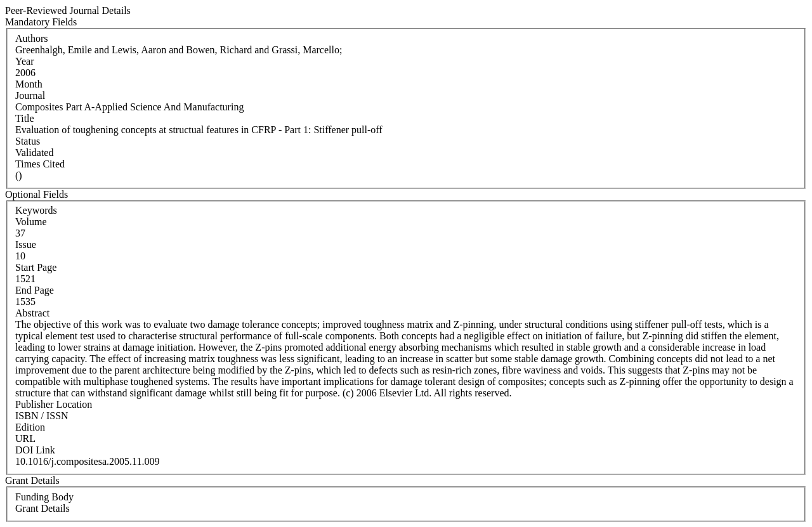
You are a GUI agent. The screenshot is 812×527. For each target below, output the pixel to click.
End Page (35, 290)
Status (28, 141)
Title (25, 118)
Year (24, 61)
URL (25, 439)
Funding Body (44, 497)
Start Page (36, 267)
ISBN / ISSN (42, 416)
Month (29, 84)
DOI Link (35, 450)
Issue (26, 244)
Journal (30, 95)
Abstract (32, 313)
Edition (30, 427)
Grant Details (43, 508)
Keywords (36, 210)
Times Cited (40, 164)
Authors (32, 38)
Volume (31, 222)
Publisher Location (54, 404)
